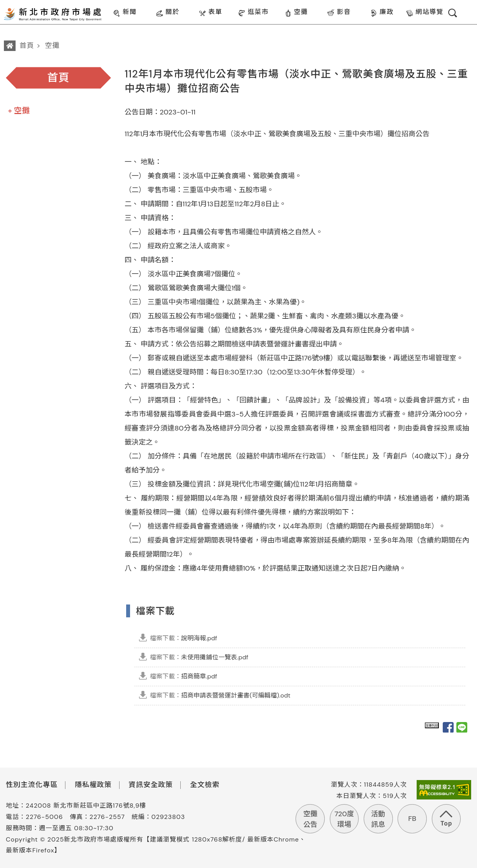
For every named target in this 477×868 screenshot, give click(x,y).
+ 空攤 (19, 111)
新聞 (125, 12)
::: (108, 5)
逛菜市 (253, 12)
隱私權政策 (93, 785)
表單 (210, 12)
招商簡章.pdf (184, 676)
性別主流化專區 (32, 785)
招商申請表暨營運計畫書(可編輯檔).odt (220, 695)
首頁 (27, 46)
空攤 (296, 12)
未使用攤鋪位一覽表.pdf (199, 657)
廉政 (382, 12)
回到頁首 (446, 819)
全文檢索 (205, 785)
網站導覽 (425, 12)
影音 (339, 12)
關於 (168, 12)
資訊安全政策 (151, 785)
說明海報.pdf (184, 638)
